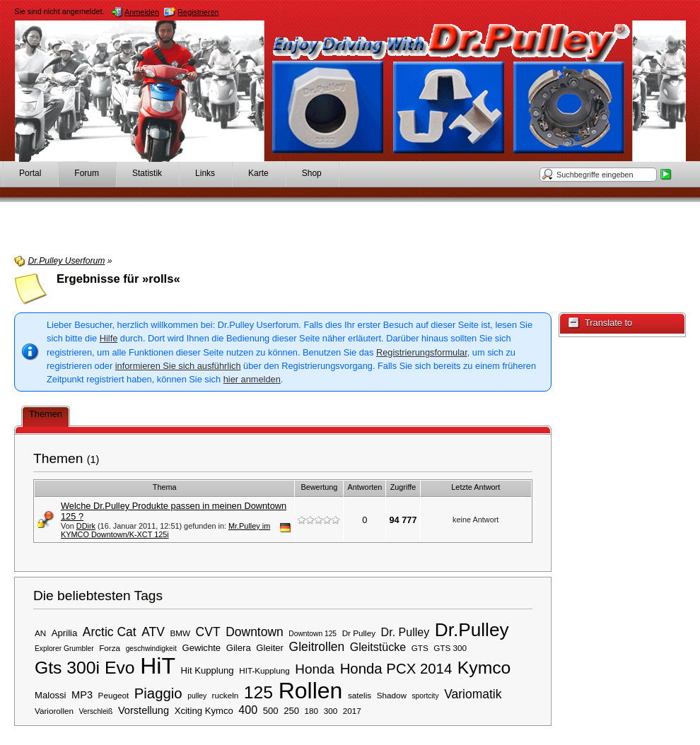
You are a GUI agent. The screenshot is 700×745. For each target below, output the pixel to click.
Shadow (392, 695)
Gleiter (270, 648)
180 (312, 711)
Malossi (51, 695)
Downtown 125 (313, 634)
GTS (420, 648)
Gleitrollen (317, 647)
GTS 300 (450, 648)
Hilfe (109, 338)
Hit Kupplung (208, 670)
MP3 (82, 695)
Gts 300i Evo (85, 668)
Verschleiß (96, 711)
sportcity (425, 696)
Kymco (484, 668)
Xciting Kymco (204, 711)
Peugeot (114, 695)
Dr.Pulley (472, 630)
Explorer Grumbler (64, 649)
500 (271, 711)
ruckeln (226, 695)
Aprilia (64, 633)
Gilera (239, 648)
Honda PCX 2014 (396, 669)
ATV (153, 632)
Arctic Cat (110, 632)
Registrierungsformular (422, 352)
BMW (180, 633)
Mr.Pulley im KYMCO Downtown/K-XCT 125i (165, 530)
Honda (315, 669)
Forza (110, 648)
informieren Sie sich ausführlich (178, 366)
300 (331, 711)
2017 (352, 711)
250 (291, 711)
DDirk (86, 526)
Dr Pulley (359, 633)
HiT (158, 666)
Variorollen (54, 711)
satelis (360, 695)
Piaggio (158, 693)
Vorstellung (144, 710)
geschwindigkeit (151, 649)
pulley (197, 696)
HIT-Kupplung (264, 670)
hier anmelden (252, 379)
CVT (208, 632)
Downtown (255, 632)
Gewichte (201, 648)
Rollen (311, 691)
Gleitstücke (378, 647)
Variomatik (473, 694)
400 (248, 710)
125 (258, 692)
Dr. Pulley (406, 632)
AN (40, 633)
